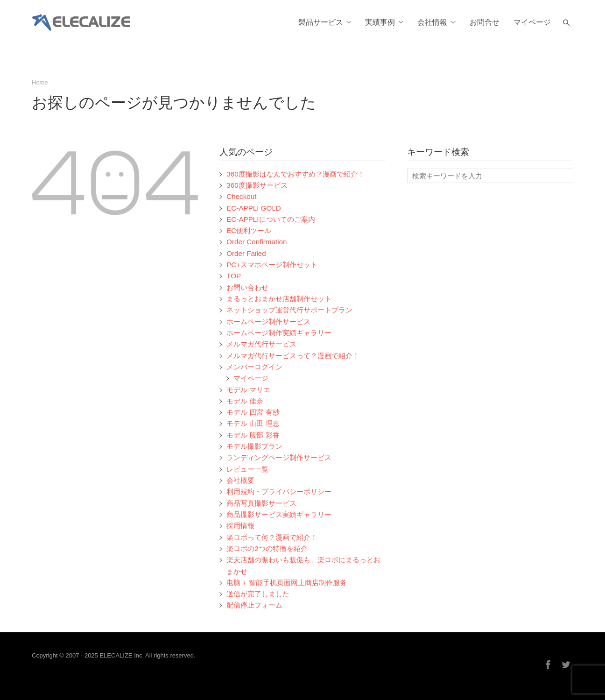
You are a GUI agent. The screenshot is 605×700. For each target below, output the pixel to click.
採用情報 (240, 526)
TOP (234, 276)
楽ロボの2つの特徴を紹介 (267, 548)
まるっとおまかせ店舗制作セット (279, 299)
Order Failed (246, 253)
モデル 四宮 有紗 (253, 412)
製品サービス (325, 23)
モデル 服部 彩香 (253, 435)
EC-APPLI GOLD (254, 208)
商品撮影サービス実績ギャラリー (279, 514)
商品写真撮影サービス (261, 503)
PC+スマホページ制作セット (272, 265)
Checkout (241, 196)
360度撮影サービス (257, 185)
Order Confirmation (257, 242)
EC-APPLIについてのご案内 (271, 219)
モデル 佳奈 (245, 401)
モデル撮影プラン (254, 446)
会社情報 (436, 23)
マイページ (532, 23)
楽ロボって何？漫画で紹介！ (272, 537)
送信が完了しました (258, 594)
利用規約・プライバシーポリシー (279, 491)
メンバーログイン (254, 367)
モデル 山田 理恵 (253, 423)
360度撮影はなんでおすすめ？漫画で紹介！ (295, 174)
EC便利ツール (249, 230)
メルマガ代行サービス (261, 344)
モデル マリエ (248, 390)
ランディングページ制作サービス (279, 457)
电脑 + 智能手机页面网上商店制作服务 (286, 583)
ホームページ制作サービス (268, 322)
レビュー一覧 (247, 469)
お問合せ (485, 23)
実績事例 (384, 23)
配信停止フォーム (254, 605)
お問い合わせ (247, 287)
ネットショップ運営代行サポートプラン (289, 310)
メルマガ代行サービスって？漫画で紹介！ (293, 356)
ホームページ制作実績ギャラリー (279, 333)
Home (40, 82)
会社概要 (240, 480)
